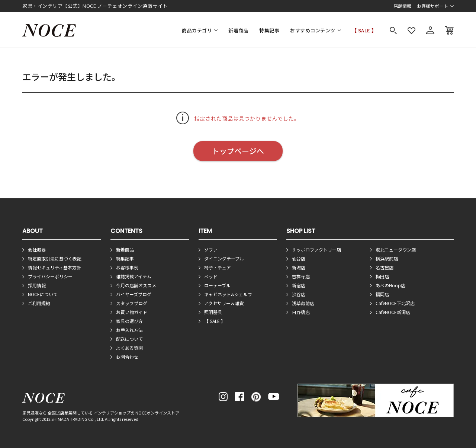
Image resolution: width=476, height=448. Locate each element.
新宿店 (299, 285)
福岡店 (382, 294)
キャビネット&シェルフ (228, 294)
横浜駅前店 (387, 258)
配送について (129, 339)
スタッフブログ (132, 303)
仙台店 (299, 258)
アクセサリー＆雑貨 (224, 303)
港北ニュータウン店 (396, 249)
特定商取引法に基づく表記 (55, 258)
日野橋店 (301, 312)
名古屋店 (385, 267)
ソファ (211, 249)
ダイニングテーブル (224, 258)
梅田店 (382, 276)
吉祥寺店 (301, 276)
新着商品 (238, 30)
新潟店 (299, 267)
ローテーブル (217, 285)
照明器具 (213, 312)
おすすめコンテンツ (313, 30)
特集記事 (269, 30)
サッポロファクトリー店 (316, 249)
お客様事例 (127, 267)
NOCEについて (43, 294)
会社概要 (37, 249)
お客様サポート (432, 6)
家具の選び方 (129, 321)
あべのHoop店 (390, 285)
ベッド (211, 276)
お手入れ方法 (129, 330)
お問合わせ (127, 357)
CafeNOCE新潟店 (393, 312)
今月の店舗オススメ (136, 285)
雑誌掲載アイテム (134, 276)
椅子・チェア (218, 267)
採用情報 (37, 285)
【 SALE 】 (364, 30)
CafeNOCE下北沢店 (395, 303)
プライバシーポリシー (50, 276)
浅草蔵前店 (303, 303)
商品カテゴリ (197, 30)
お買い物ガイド (132, 312)
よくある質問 (129, 348)
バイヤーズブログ (134, 294)
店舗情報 (402, 6)
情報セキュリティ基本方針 (54, 267)
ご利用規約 (39, 303)
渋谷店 (299, 294)
